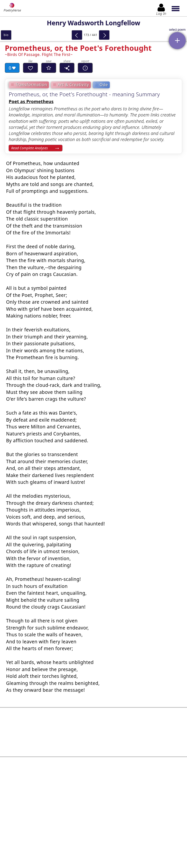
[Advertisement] (93, 732)
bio (6, 35)
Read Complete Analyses (29, 148)
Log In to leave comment (93, 829)
